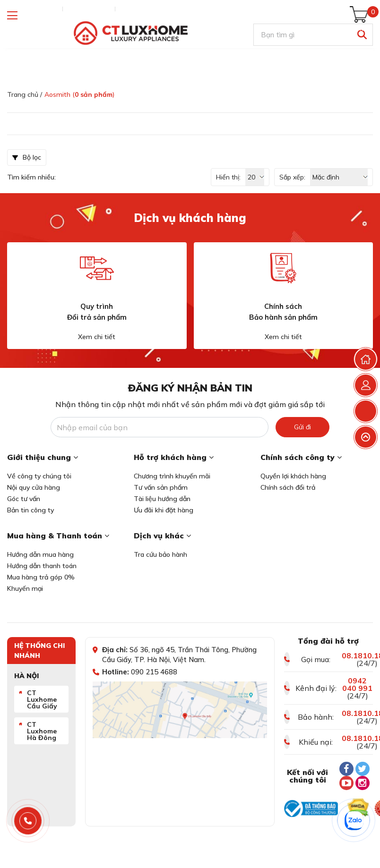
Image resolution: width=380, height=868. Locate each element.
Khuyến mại (25, 588)
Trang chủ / (25, 94)
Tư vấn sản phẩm (161, 487)
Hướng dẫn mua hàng (40, 554)
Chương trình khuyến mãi (172, 476)
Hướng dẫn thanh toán (42, 566)
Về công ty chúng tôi (39, 476)
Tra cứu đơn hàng (33, 9)
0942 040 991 (357, 684)
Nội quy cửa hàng (34, 487)
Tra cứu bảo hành (160, 554)
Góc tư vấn (24, 499)
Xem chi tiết (97, 337)
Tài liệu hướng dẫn (162, 499)
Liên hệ (130, 9)
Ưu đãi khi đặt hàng (164, 510)
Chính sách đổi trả (288, 487)
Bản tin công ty (30, 510)
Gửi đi (302, 427)
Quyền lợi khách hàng (293, 476)
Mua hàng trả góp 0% (41, 577)
